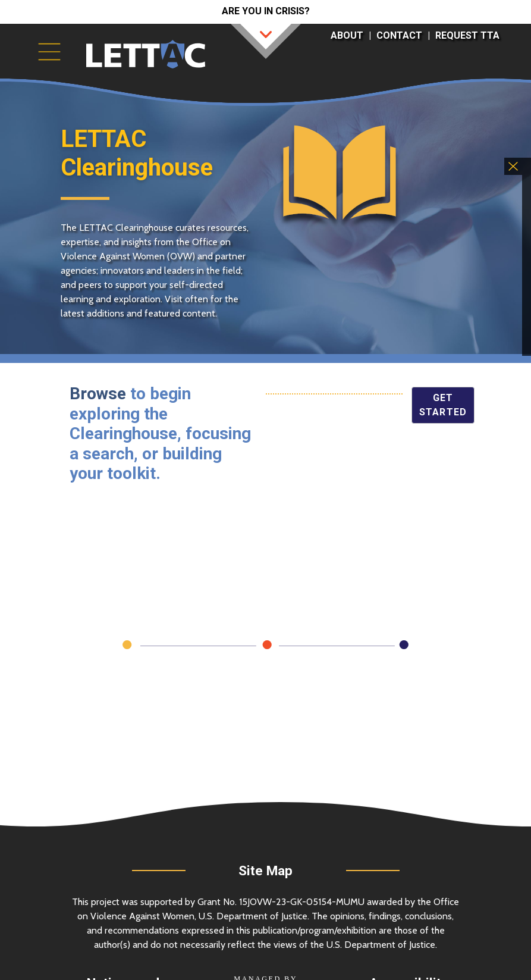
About (347, 35)
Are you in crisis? (266, 11)
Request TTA (467, 35)
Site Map (265, 871)
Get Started (443, 405)
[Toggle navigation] (49, 52)
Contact (399, 35)
